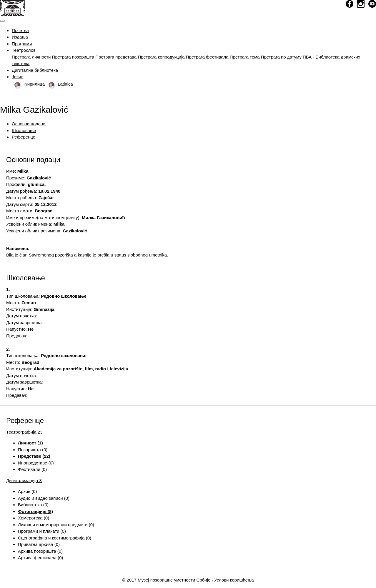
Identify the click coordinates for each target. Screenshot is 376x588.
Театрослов (24, 50)
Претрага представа (116, 57)
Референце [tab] (24, 137)
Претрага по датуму (281, 57)
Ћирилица (28, 84)
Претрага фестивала (207, 57)
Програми (22, 44)
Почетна (20, 30)
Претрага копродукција (161, 57)
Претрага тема (245, 57)
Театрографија (24, 432)
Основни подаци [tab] (29, 124)
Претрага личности (31, 57)
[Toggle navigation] (2, 21)
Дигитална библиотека (35, 70)
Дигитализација (24, 480)
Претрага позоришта (73, 57)
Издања (20, 37)
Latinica (59, 84)
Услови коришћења (234, 580)
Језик (17, 77)
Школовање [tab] (24, 130)
